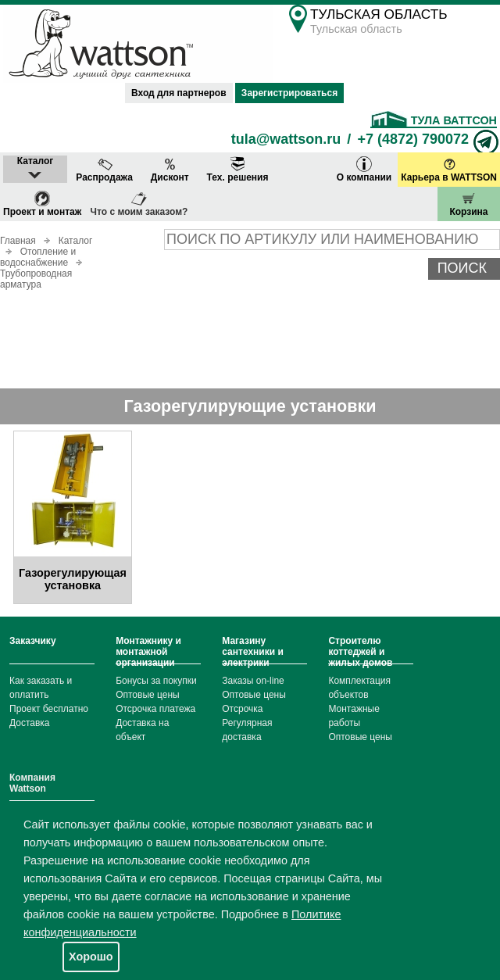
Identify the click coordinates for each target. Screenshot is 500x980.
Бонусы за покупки (156, 681)
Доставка (30, 723)
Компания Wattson (32, 783)
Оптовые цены (148, 695)
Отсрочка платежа (155, 709)
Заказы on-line (253, 681)
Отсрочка (242, 709)
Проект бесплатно (49, 709)
